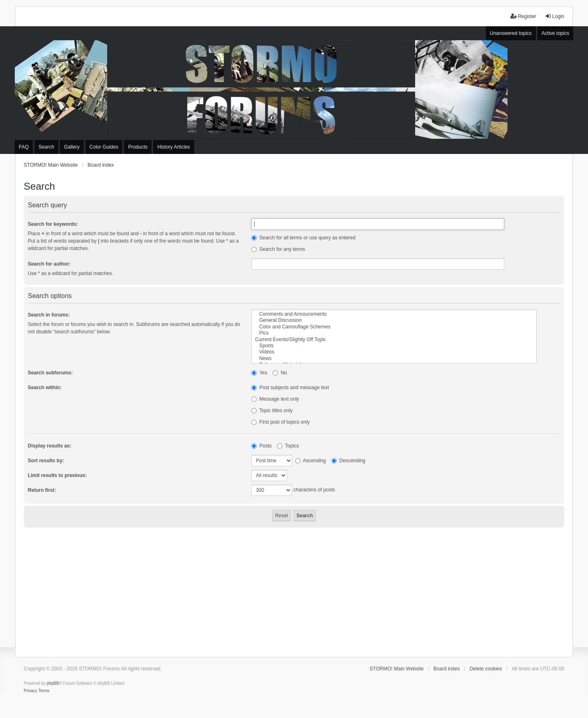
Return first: (42, 490)
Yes (259, 373)
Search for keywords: (53, 224)
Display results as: (50, 446)
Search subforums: (50, 373)
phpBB (53, 683)
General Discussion (394, 320)
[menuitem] (31, 691)
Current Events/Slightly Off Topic (394, 340)
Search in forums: (49, 315)
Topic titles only (272, 411)
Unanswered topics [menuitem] (511, 33)
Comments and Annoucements (394, 314)
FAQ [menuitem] (24, 147)
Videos (394, 352)
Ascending (311, 461)
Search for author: (49, 264)
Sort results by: (46, 461)
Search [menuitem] (46, 147)
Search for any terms (278, 249)
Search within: (45, 388)
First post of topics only (280, 422)
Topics (288, 446)
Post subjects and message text (290, 388)
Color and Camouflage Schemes (394, 327)
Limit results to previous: (57, 475)
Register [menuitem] (523, 16)
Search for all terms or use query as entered (303, 238)
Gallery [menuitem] (72, 147)
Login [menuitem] (555, 16)
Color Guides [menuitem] (104, 147)
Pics (394, 333)
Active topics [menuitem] (555, 33)
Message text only (275, 399)
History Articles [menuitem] (173, 147)
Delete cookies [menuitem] (486, 669)
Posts (261, 446)
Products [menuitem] (138, 147)
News (394, 359)
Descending (348, 461)
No (280, 373)
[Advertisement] (294, 589)
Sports (394, 346)
